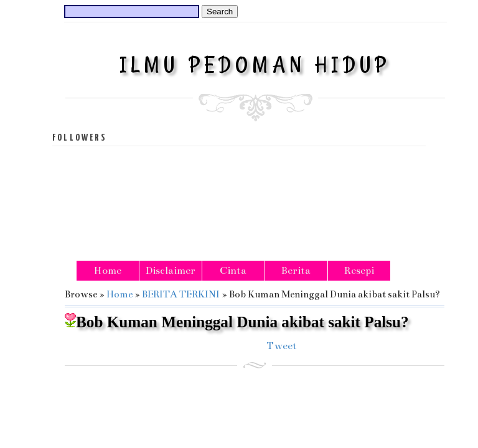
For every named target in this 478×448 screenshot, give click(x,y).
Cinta (233, 271)
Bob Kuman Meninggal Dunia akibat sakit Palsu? (237, 322)
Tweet (282, 346)
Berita (296, 271)
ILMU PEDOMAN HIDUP (255, 65)
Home (108, 271)
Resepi (359, 271)
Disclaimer (171, 271)
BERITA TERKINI (181, 294)
